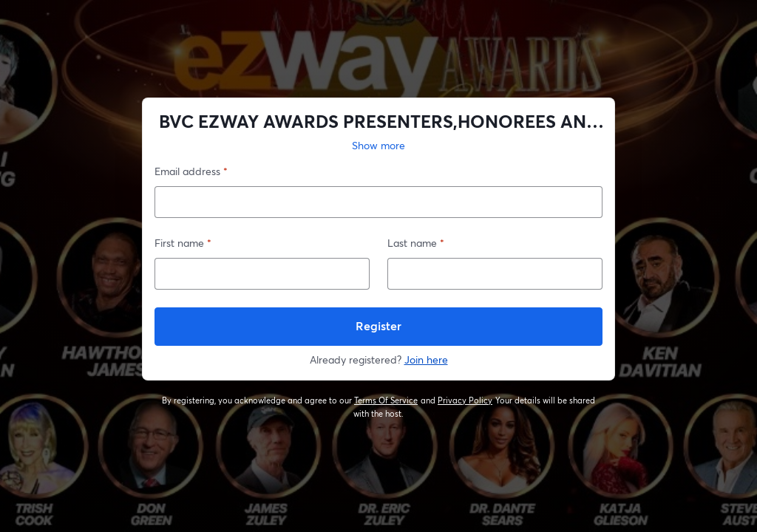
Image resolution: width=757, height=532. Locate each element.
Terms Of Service (386, 400)
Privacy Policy (465, 400)
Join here (426, 359)
